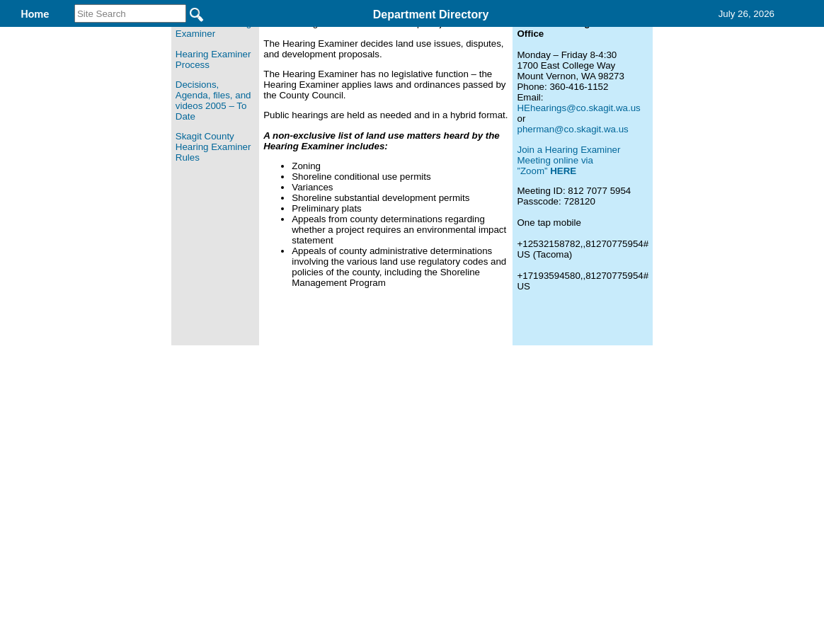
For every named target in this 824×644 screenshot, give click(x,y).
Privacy (406, 444)
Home (274, 444)
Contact (588, 34)
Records (504, 34)
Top (177, 444)
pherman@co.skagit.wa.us (572, 221)
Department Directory (431, 15)
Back (219, 444)
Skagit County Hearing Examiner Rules (213, 239)
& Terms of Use (458, 444)
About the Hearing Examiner (213, 120)
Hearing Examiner (292, 34)
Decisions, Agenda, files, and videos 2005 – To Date (213, 192)
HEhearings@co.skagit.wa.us (578, 200)
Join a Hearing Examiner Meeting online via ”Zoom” (568, 252)
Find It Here (411, 34)
